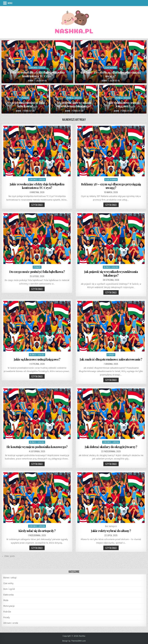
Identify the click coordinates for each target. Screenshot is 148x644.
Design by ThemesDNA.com (74, 641)
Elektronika (111, 68)
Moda (6, 600)
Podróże (7, 612)
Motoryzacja (9, 606)
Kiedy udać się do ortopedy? (37, 531)
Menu (10, 3)
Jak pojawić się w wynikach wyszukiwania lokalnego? (74, 104)
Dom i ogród (9, 589)
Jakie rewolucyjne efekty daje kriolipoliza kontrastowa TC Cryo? (37, 74)
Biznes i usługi (74, 98)
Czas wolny (8, 583)
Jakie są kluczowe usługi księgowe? (123, 104)
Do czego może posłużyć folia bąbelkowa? (25, 104)
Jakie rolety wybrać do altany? (111, 531)
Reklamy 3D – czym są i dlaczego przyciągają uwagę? (111, 74)
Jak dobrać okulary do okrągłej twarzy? (111, 447)
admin (31, 81)
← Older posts (8, 556)
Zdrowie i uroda (37, 68)
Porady (25, 98)
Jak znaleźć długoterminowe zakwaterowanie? (111, 359)
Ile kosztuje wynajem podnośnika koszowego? (37, 447)
